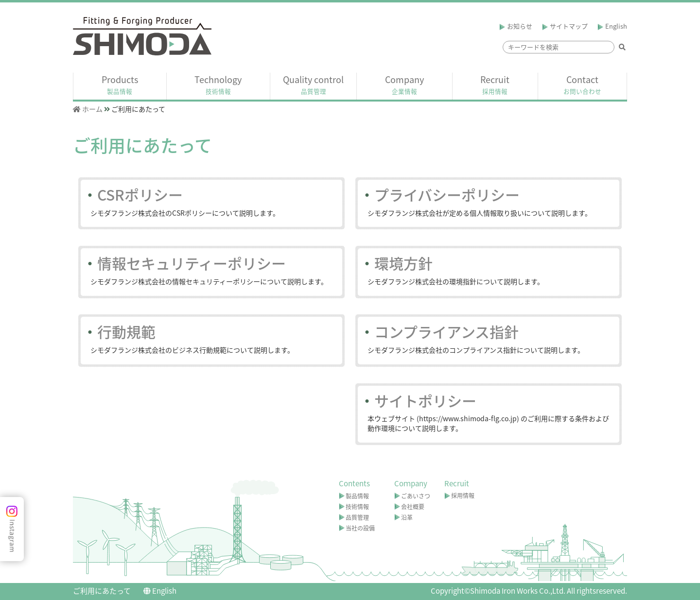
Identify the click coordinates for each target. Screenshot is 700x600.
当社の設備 (360, 528)
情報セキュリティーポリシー (184, 263)
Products (120, 85)
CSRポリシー (133, 195)
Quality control (313, 85)
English (612, 26)
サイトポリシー (418, 401)
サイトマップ (565, 26)
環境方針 (396, 263)
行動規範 (119, 332)
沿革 (407, 517)
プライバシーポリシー (440, 195)
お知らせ (516, 26)
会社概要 (413, 507)
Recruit (495, 85)
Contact (582, 85)
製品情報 (357, 496)
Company (404, 85)
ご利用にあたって (102, 591)
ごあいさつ (416, 496)
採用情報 (463, 496)
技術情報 (357, 507)
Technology (218, 85)
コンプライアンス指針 (439, 332)
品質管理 (357, 517)
